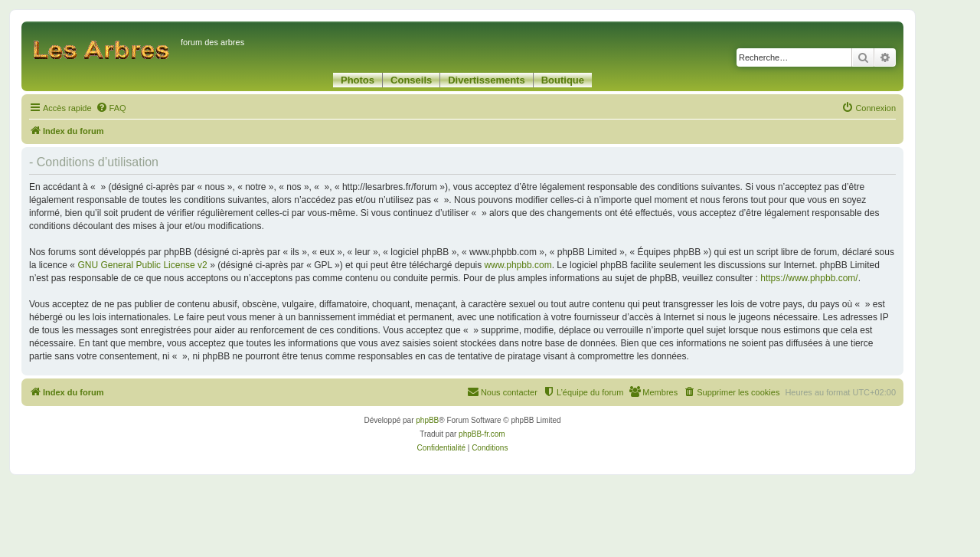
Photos (358, 80)
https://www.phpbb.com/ (809, 278)
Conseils (411, 80)
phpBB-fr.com (482, 434)
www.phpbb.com (518, 265)
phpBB (427, 420)
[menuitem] (111, 108)
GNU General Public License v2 (142, 265)
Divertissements (486, 80)
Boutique (563, 80)
